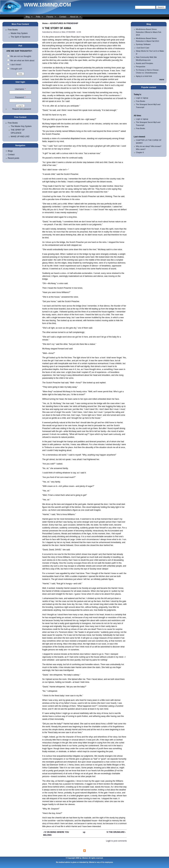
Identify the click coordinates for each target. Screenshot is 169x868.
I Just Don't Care (143, 48)
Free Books (13, 30)
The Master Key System (21, 126)
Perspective (141, 67)
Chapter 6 (140, 152)
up (84, 832)
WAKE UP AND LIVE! (20, 137)
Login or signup (142, 98)
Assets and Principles (145, 63)
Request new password (22, 109)
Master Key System (19, 33)
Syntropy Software (143, 44)
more (162, 80)
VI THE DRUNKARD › (116, 832)
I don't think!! (14, 65)
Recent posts (13, 158)
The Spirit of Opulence (20, 37)
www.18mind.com (47, 5)
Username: (20, 89)
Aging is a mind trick (144, 76)
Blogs (10, 151)
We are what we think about (21, 61)
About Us (75, 17)
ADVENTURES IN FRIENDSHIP (64, 23)
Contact (63, 17)
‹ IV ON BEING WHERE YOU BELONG (56, 834)
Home (45, 23)
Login (108, 841)
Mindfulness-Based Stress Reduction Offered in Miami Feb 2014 (149, 32)
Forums (50, 17)
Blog (28, 17)
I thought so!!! (15, 69)
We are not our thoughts (19, 56)
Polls (39, 17)
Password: (20, 97)
